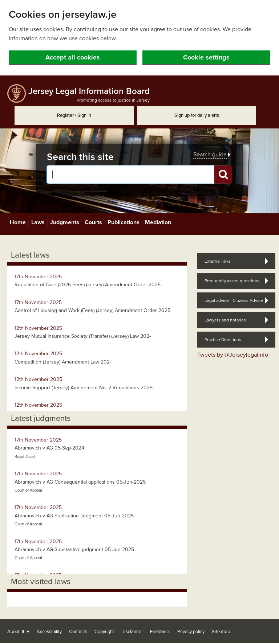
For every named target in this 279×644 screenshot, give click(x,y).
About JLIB (18, 632)
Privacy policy (191, 632)
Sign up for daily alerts (197, 115)
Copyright (104, 632)
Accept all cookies (73, 57)
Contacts (78, 632)
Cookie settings (206, 57)
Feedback (160, 632)
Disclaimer (132, 632)
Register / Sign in (74, 115)
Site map (221, 632)
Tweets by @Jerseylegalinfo (233, 355)
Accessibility (49, 632)
